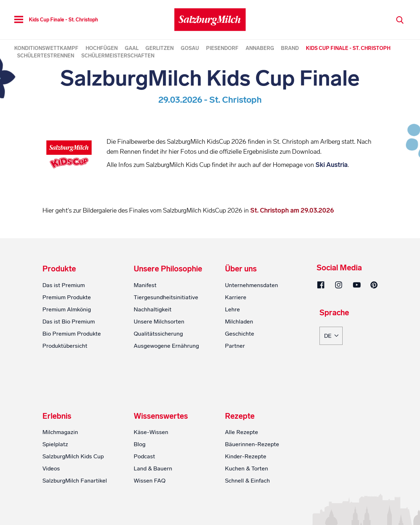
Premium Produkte (67, 328)
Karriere (236, 328)
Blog (140, 475)
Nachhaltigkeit (153, 340)
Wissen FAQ (150, 512)
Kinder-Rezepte (246, 487)
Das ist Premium (64, 316)
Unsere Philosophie (168, 300)
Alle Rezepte (242, 463)
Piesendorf (222, 48)
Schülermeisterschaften (118, 56)
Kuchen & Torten (247, 499)
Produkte (59, 300)
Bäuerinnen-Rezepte (252, 475)
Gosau (190, 48)
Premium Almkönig (67, 340)
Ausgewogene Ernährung (166, 376)
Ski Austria (176, 185)
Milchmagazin (60, 463)
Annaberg (260, 48)
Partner (235, 376)
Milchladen (239, 352)
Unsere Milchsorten (159, 352)
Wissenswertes (161, 447)
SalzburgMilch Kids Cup (73, 487)
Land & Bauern (153, 499)
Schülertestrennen (46, 56)
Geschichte (240, 364)
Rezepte (240, 447)
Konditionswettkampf (46, 48)
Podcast (144, 487)
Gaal (132, 48)
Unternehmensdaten (252, 316)
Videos (51, 499)
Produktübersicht (65, 376)
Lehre (232, 340)
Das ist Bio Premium (69, 352)
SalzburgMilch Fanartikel (75, 512)
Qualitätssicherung (158, 364)
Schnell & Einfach (247, 512)
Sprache (334, 344)
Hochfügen (102, 48)
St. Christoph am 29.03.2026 (291, 241)
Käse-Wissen (151, 463)
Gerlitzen (160, 48)
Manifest (145, 316)
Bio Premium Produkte (72, 364)
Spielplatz (55, 475)
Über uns (241, 300)
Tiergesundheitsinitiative (166, 328)
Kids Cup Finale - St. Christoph (348, 48)
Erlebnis (57, 447)
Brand (290, 48)
